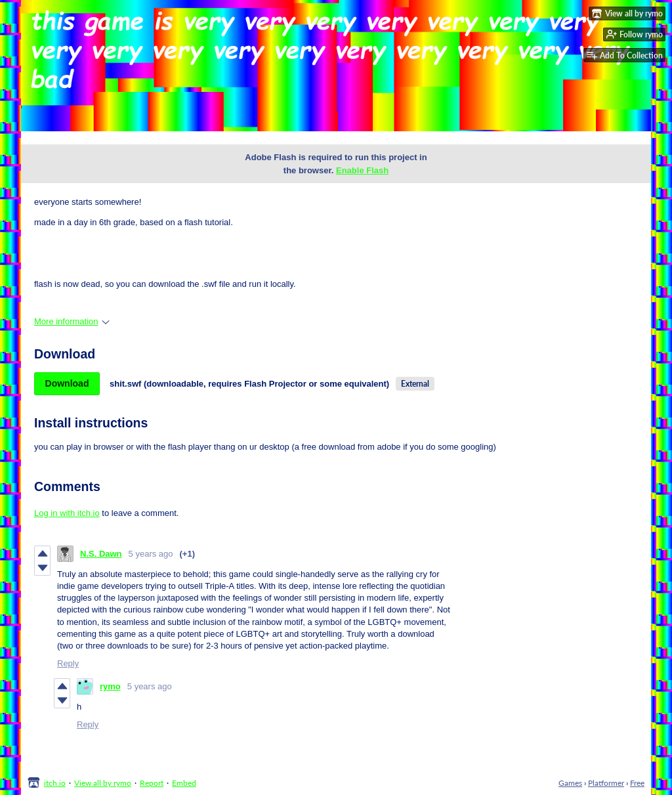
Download (67, 383)
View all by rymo (103, 783)
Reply (68, 663)
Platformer (606, 783)
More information (72, 321)
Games (570, 783)
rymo (110, 686)
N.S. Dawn (101, 554)
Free (637, 783)
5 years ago (151, 554)
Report (152, 783)
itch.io (55, 783)
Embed (184, 783)
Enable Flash (362, 170)
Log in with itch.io (67, 513)
